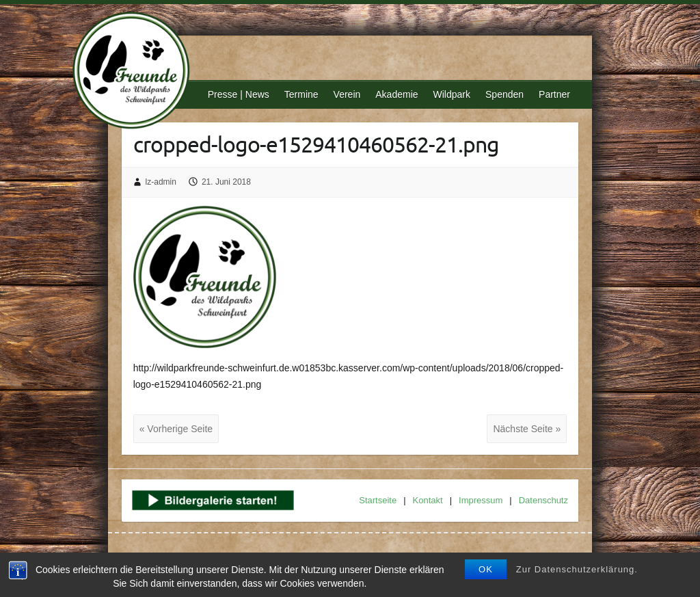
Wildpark (452, 94)
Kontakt (428, 500)
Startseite (378, 500)
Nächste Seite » (527, 429)
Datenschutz (543, 500)
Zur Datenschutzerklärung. (577, 569)
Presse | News (239, 94)
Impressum (481, 500)
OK (486, 569)
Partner (554, 94)
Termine (301, 94)
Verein (347, 94)
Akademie (396, 94)
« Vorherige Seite (176, 429)
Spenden (504, 94)
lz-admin (161, 182)
